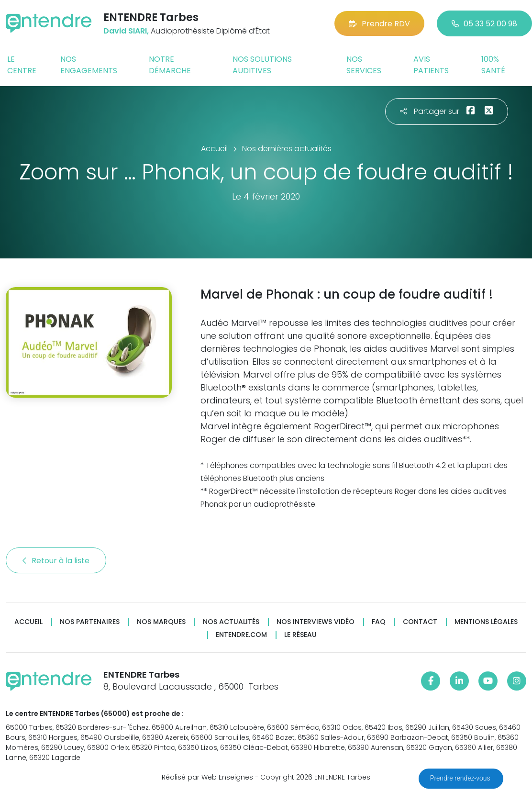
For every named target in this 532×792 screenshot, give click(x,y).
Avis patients (431, 65)
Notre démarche (170, 65)
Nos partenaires (90, 622)
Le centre (22, 65)
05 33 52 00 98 (484, 24)
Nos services (364, 65)
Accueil (28, 622)
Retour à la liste (56, 561)
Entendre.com (241, 635)
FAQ (379, 622)
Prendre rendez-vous (461, 778)
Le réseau (300, 635)
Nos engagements (89, 65)
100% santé (493, 65)
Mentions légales (486, 622)
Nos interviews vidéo (316, 622)
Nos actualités (231, 622)
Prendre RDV (379, 24)
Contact (420, 622)
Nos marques (161, 622)
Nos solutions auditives (262, 65)
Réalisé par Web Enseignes (207, 777)
